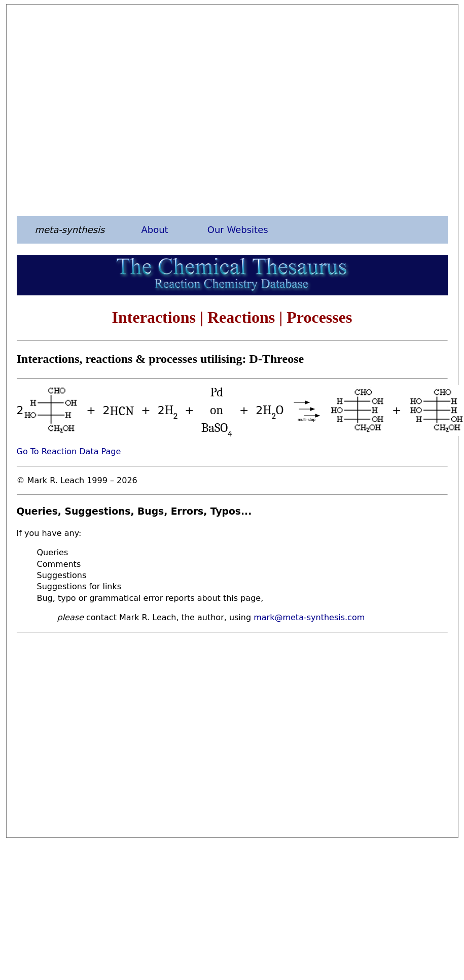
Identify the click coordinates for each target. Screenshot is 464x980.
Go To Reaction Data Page (69, 451)
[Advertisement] (95, 110)
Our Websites (238, 230)
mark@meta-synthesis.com (309, 617)
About (154, 230)
